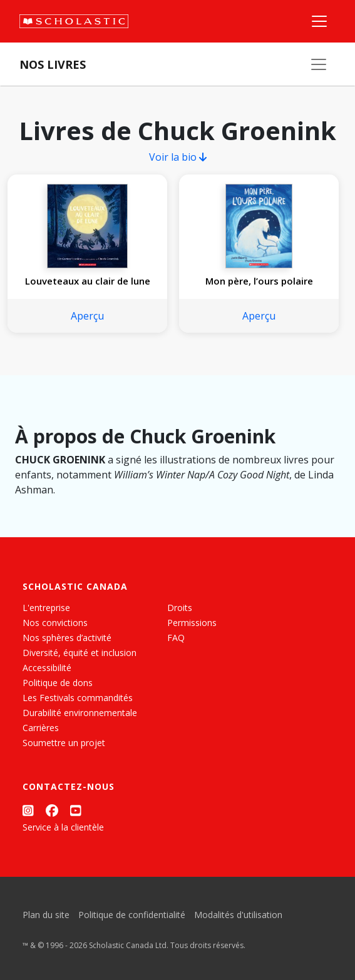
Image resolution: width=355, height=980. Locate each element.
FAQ (176, 638)
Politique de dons (58, 683)
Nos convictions (55, 623)
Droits (180, 608)
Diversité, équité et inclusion (80, 653)
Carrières (41, 728)
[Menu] (319, 21)
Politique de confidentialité (132, 915)
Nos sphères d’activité (67, 638)
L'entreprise (46, 608)
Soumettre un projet (64, 743)
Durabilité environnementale (80, 713)
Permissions (192, 623)
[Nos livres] (319, 64)
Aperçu (87, 316)
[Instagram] (28, 810)
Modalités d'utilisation (238, 915)
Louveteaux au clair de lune (88, 281)
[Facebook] (52, 810)
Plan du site (46, 915)
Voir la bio (178, 157)
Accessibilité (47, 668)
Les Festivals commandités (78, 698)
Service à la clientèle (63, 827)
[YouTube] (76, 810)
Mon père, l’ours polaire (259, 281)
